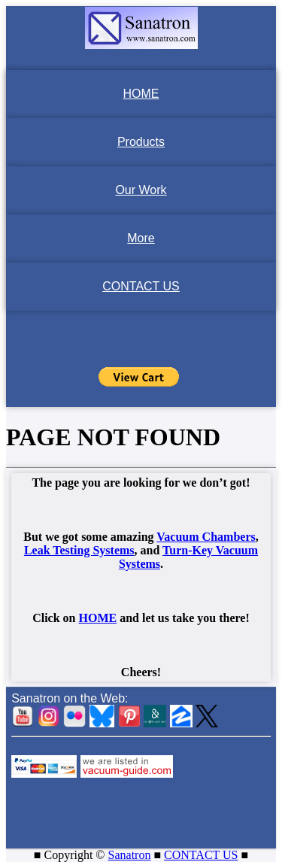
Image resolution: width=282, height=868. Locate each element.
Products (141, 142)
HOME (141, 94)
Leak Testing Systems (79, 550)
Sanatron (130, 855)
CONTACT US (141, 286)
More (141, 238)
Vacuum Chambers (206, 537)
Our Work (141, 190)
